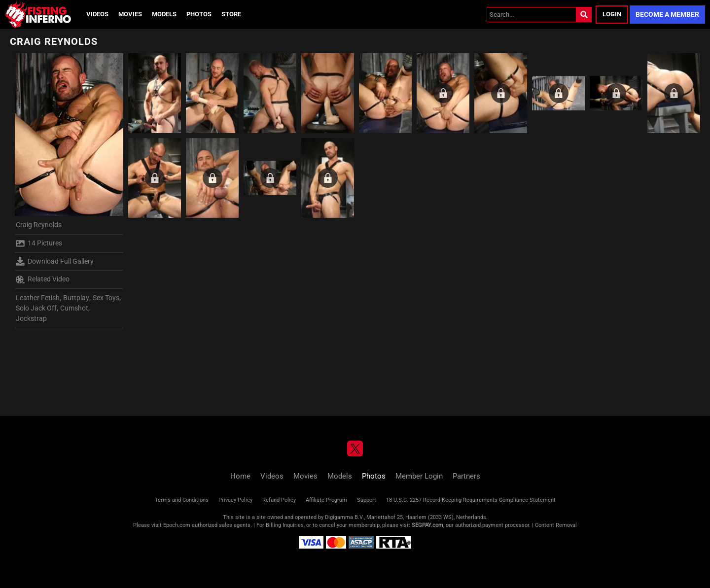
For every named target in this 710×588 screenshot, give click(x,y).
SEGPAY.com (427, 525)
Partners (466, 476)
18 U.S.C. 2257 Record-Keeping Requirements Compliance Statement (471, 500)
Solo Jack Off (36, 308)
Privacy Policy (235, 500)
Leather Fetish (38, 298)
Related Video (43, 279)
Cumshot (74, 308)
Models (164, 14)
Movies (130, 14)
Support (367, 500)
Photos (199, 14)
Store (231, 14)
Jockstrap (31, 318)
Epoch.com (177, 525)
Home (240, 476)
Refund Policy (279, 500)
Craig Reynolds (39, 225)
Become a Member (667, 14)
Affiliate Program (326, 500)
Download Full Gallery (55, 261)
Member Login (419, 476)
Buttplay (76, 298)
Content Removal (556, 525)
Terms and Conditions (182, 500)
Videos (97, 14)
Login (612, 14)
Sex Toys (106, 298)
